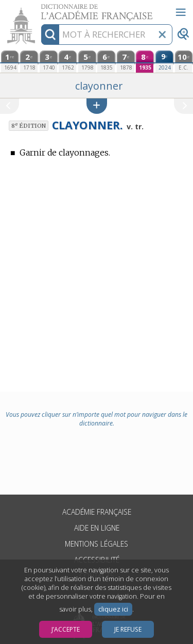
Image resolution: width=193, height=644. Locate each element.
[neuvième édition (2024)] (164, 62)
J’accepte (66, 629)
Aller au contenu (40, 9)
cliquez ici (113, 609)
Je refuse (128, 629)
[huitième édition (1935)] (145, 62)
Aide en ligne (97, 528)
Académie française (97, 512)
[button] (97, 106)
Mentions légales (97, 544)
